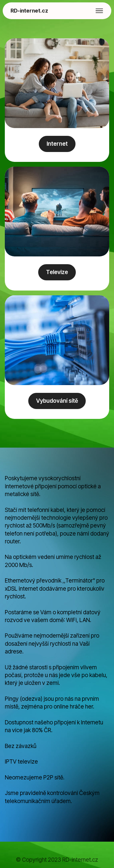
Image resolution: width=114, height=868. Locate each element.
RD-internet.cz (29, 11)
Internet (57, 144)
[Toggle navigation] (99, 11)
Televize (57, 272)
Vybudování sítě (57, 401)
